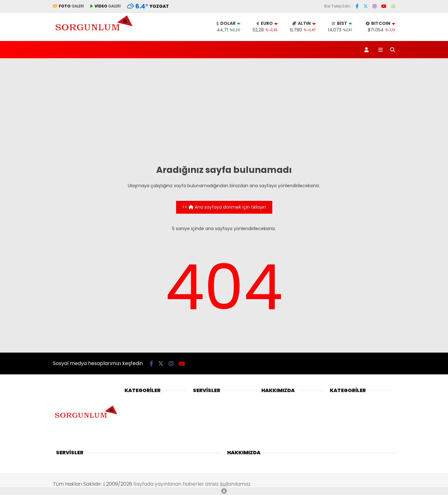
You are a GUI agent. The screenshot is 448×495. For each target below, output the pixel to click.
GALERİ (68, 6)
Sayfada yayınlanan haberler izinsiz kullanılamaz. (192, 484)
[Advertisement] (224, 111)
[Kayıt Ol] (368, 50)
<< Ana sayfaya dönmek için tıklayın (224, 207)
